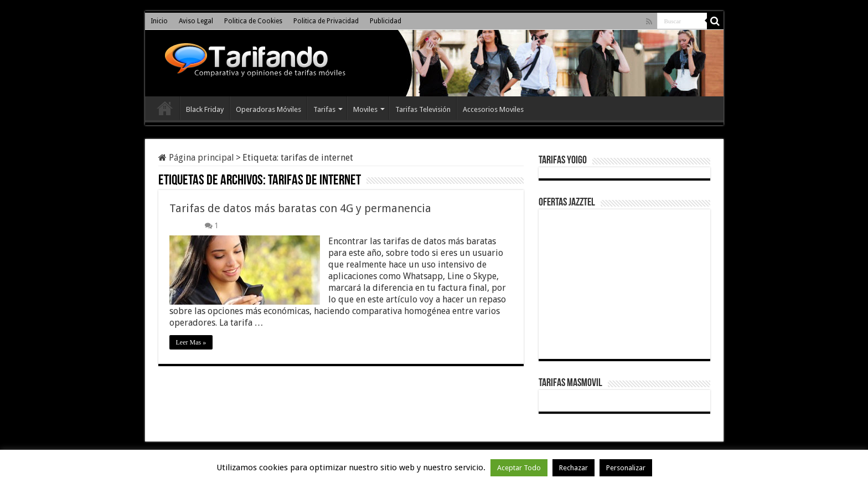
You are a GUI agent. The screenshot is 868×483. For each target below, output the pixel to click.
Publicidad (386, 21)
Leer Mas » (191, 342)
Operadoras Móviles (268, 109)
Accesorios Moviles (493, 109)
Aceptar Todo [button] (519, 468)
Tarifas (324, 109)
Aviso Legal (196, 21)
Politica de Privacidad (326, 21)
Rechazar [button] (573, 468)
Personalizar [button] (626, 468)
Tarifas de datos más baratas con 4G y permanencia (300, 208)
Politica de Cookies (253, 21)
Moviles (365, 109)
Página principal (196, 158)
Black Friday (205, 109)
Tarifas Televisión (423, 109)
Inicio (159, 21)
